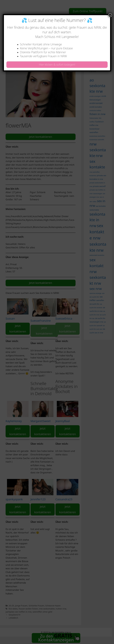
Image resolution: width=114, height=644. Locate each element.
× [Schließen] (110, 15)
